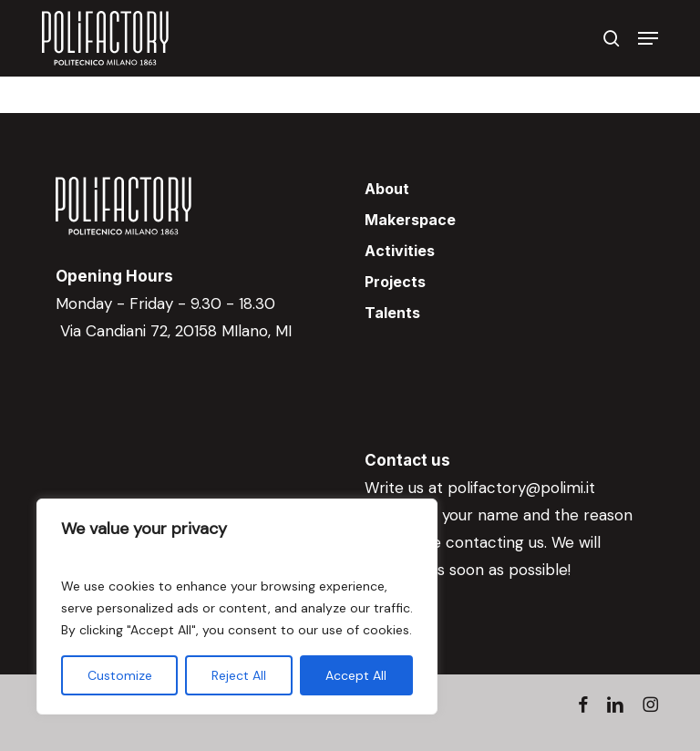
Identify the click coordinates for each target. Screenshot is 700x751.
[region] (237, 607)
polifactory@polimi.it (521, 488)
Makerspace (410, 220)
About (387, 189)
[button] (648, 38)
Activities (400, 251)
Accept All (356, 675)
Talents (392, 313)
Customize (120, 675)
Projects (395, 282)
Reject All (239, 675)
